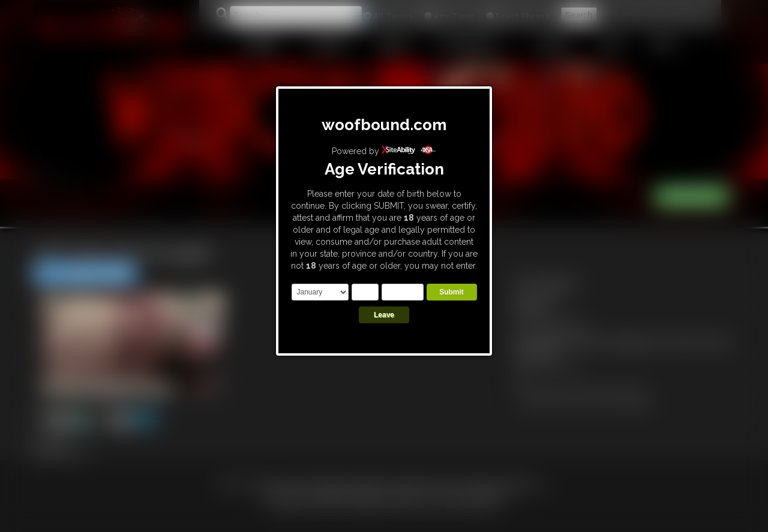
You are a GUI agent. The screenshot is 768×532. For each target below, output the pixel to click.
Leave (384, 315)
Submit (451, 292)
